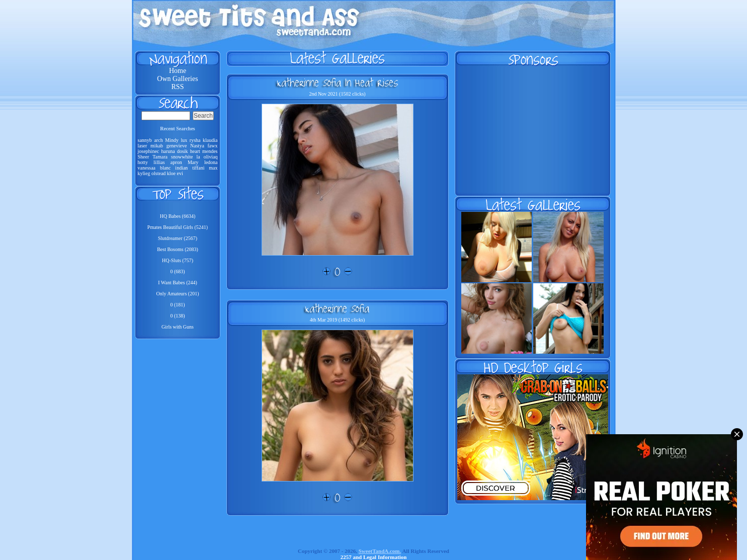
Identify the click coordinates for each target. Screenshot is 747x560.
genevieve (177, 146)
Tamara (160, 157)
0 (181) (177, 305)
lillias (159, 162)
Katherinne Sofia (337, 308)
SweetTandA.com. (380, 551)
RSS (178, 87)
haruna (168, 151)
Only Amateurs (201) (178, 294)
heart (195, 151)
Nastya (197, 146)
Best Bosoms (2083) (178, 249)
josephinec (149, 151)
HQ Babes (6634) (178, 216)
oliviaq (211, 157)
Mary (193, 162)
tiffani (198, 168)
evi (180, 173)
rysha (195, 140)
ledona (211, 162)
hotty (143, 162)
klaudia (210, 140)
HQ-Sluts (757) (178, 260)
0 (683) (177, 271)
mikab (157, 146)
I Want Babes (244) (178, 283)
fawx (213, 146)
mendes (210, 151)
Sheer (144, 157)
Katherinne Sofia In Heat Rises (338, 83)
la (198, 157)
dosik (183, 151)
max (213, 168)
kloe (171, 173)
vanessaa (147, 168)
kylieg (144, 173)
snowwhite (182, 157)
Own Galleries (177, 79)
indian (181, 168)
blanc (165, 168)
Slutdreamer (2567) (178, 238)
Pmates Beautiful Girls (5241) (178, 227)
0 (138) (177, 316)
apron (176, 162)
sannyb (145, 140)
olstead (158, 173)
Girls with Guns (178, 327)
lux (184, 140)
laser (143, 146)
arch (158, 140)
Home (178, 71)
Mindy (172, 140)
